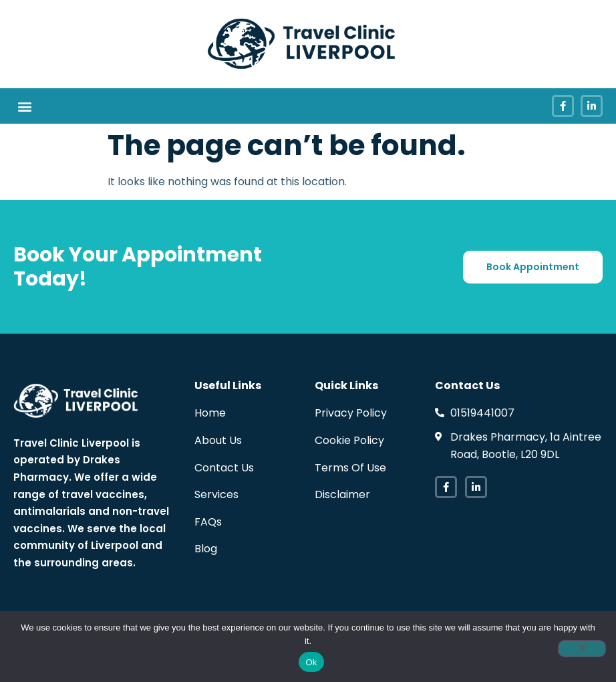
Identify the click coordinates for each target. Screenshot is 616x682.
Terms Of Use (350, 468)
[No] (582, 649)
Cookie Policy (349, 440)
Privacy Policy (351, 413)
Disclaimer (342, 494)
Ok (311, 662)
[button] (24, 106)
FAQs (208, 522)
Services (216, 494)
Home (210, 413)
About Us (218, 440)
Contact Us (224, 468)
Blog (206, 549)
